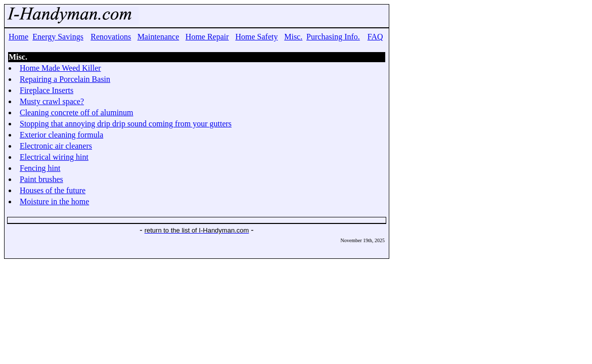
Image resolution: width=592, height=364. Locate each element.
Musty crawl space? (52, 101)
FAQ (375, 37)
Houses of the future (53, 190)
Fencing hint (40, 168)
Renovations (111, 37)
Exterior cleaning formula (61, 135)
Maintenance (158, 37)
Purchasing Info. (333, 37)
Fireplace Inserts (47, 90)
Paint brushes (41, 179)
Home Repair (207, 37)
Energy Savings (58, 37)
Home (18, 37)
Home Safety (257, 37)
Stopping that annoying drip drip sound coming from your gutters (126, 124)
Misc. (293, 37)
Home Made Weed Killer (60, 68)
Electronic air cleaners (56, 146)
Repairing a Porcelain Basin (65, 79)
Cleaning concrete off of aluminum (77, 112)
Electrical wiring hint (54, 157)
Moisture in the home (54, 201)
